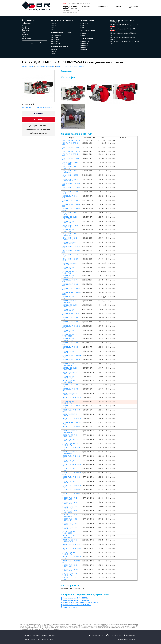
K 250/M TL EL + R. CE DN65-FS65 (71, 256)
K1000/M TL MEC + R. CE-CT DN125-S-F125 (70, 415)
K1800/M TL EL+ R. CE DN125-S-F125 (71, 562)
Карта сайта (26, 38)
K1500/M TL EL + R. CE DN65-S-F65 (71, 465)
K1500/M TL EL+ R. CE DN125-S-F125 (71, 495)
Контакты (85, 7)
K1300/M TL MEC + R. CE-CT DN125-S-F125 (70, 469)
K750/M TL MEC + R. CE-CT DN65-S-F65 (69, 365)
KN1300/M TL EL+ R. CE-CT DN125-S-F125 (70, 520)
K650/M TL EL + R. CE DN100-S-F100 (71, 356)
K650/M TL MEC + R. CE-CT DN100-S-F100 (69, 339)
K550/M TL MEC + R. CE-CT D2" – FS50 (69, 297)
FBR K (53, 54)
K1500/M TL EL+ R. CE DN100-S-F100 (71, 486)
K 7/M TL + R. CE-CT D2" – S (71, 151)
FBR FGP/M (55, 23)
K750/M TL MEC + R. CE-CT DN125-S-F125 (69, 402)
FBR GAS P (55, 37)
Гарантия (25, 34)
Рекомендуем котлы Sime (35, 43)
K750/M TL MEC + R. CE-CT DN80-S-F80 (69, 369)
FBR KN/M (84, 33)
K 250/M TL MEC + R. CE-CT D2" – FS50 (70, 214)
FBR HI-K (83, 48)
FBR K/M (54, 50)
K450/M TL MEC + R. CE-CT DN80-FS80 (69, 272)
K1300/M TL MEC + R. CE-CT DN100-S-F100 (70, 444)
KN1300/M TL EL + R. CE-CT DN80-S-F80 (70, 503)
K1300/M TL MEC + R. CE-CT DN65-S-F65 (70, 432)
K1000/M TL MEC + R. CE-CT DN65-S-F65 (70, 373)
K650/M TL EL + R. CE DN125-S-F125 (71, 360)
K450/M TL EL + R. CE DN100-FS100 (71, 293)
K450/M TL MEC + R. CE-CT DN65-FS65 (69, 268)
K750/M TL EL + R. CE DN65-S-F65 (71, 386)
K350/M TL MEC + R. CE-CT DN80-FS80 (69, 230)
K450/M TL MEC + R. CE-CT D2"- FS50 (69, 264)
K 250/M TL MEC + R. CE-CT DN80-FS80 (70, 235)
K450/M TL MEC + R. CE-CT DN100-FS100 (69, 276)
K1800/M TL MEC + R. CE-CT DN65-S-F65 (70, 532)
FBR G (53, 29)
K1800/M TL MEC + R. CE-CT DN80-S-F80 (70, 536)
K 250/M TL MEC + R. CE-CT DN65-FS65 (70, 226)
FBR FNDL (84, 27)
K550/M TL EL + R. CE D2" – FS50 (70, 314)
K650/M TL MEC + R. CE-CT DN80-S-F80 (69, 335)
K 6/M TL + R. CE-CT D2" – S (71, 140)
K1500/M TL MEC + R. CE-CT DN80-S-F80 (70, 453)
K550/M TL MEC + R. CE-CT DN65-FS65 (69, 302)
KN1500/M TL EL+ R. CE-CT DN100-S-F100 (70, 524)
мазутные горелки (87, 20)
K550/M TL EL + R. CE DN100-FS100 (71, 327)
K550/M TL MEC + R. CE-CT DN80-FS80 (69, 306)
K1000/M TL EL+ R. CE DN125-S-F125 (71, 427)
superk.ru (133, 639)
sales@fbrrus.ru (71, 12)
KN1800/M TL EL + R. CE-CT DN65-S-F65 (70, 566)
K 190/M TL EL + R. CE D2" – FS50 (71, 176)
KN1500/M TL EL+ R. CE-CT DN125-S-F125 (70, 528)
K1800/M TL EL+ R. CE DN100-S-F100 (71, 557)
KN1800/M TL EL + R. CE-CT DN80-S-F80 (70, 570)
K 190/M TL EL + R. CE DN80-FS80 (71, 188)
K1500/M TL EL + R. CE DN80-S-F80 (71, 478)
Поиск (24, 36)
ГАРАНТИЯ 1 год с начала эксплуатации (37, 107)
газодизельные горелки (60, 47)
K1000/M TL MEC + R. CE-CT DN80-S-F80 (70, 381)
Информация (27, 23)
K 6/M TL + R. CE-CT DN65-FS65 (70, 144)
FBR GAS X (55, 41)
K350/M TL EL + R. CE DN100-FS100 (71, 209)
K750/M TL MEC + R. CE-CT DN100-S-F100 (69, 377)
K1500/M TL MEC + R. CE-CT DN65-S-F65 (70, 440)
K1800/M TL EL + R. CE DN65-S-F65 (71, 545)
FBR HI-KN (84, 50)
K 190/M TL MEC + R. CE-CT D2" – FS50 (70, 163)
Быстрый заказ (38, 119)
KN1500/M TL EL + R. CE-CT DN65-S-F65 (70, 511)
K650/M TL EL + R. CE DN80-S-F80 (71, 348)
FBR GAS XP (55, 39)
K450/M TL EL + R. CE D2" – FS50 (70, 281)
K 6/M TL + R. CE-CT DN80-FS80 (70, 148)
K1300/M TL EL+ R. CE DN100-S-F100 (71, 474)
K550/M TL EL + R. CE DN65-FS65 (71, 318)
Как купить (103, 7)
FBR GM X (54, 52)
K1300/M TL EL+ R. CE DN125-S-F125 (71, 490)
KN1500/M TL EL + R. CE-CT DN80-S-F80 (70, 516)
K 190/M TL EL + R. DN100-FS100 (70, 193)
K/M (90, 134)
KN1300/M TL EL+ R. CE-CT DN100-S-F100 (70, 507)
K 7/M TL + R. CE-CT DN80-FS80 (70, 159)
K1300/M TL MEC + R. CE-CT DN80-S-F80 (70, 436)
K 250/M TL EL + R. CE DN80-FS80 (71, 251)
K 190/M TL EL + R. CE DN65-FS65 (71, 184)
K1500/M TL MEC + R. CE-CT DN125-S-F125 (70, 482)
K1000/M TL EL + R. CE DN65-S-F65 (71, 398)
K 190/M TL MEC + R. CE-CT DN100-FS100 (70, 180)
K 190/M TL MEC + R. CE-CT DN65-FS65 (70, 167)
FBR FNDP (84, 25)
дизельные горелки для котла (62, 20)
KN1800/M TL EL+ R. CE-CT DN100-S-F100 (70, 574)
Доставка (134, 7)
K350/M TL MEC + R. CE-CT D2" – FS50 (69, 218)
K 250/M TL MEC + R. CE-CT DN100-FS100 (70, 239)
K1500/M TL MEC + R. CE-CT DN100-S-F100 (70, 461)
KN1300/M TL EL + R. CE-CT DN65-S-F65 (70, 499)
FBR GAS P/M (55, 44)
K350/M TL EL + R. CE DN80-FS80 (71, 205)
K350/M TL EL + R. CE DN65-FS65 (71, 201)
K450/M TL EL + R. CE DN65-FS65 (71, 285)
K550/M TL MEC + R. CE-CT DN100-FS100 (69, 310)
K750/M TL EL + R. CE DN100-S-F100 (71, 406)
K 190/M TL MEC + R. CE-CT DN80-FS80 (70, 172)
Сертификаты (28, 20)
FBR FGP (54, 25)
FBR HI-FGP (84, 43)
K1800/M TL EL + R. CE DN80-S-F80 (71, 549)
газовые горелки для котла (61, 32)
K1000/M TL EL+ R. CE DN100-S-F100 (71, 419)
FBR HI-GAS (84, 45)
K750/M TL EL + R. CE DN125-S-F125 (71, 423)
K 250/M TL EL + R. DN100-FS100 (70, 260)
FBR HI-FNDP (85, 41)
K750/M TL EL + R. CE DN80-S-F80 (71, 390)
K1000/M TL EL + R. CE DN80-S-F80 (71, 411)
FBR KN (83, 35)
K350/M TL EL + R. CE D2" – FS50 (70, 197)
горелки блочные (87, 38)
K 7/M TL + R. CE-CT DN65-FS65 (70, 155)
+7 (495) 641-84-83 (70, 7)
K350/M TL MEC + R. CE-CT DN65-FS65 (69, 222)
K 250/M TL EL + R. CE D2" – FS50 (71, 247)
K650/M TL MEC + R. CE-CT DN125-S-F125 (69, 352)
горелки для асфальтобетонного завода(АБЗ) (122, 21)
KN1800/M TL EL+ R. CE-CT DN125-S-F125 (70, 578)
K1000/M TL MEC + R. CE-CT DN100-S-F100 (70, 394)
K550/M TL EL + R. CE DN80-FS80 (71, 323)
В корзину (38, 114)
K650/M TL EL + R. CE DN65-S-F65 (71, 344)
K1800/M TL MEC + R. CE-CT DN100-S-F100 (70, 541)
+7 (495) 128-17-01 (70, 8)
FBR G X (54, 27)
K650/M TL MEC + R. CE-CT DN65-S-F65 (69, 331)
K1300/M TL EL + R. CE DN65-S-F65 (71, 448)
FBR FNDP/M (84, 23)
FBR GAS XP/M (56, 35)
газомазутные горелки (89, 30)
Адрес (119, 7)
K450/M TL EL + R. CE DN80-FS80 (71, 289)
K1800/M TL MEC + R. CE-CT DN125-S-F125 (70, 553)
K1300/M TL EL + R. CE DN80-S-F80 (71, 457)
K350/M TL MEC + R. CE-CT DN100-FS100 (69, 243)
